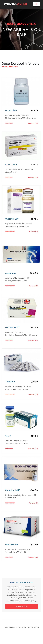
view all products (10, 67)
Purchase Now (21, 607)
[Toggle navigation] (36, 4)
